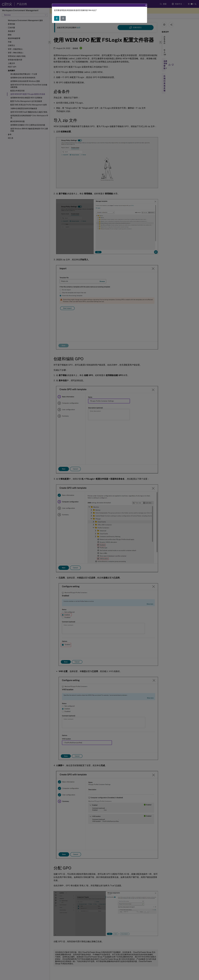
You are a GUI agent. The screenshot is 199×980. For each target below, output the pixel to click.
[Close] (146, 5)
